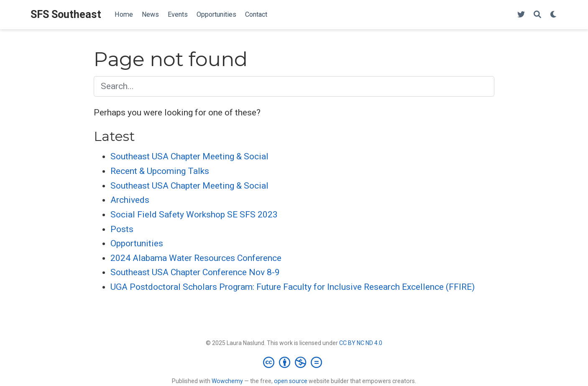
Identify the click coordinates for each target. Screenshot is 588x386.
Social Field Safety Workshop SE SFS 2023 (194, 215)
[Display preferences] (554, 15)
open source (291, 381)
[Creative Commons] (294, 362)
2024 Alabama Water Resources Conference (196, 258)
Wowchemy (227, 381)
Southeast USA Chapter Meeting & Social (189, 156)
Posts (122, 229)
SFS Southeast (66, 14)
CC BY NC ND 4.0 (361, 343)
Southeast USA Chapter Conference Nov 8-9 (195, 272)
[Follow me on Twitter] (521, 15)
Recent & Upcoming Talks (160, 171)
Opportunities (137, 243)
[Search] (537, 15)
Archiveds (130, 200)
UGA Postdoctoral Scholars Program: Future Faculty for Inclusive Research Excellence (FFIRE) (293, 287)
